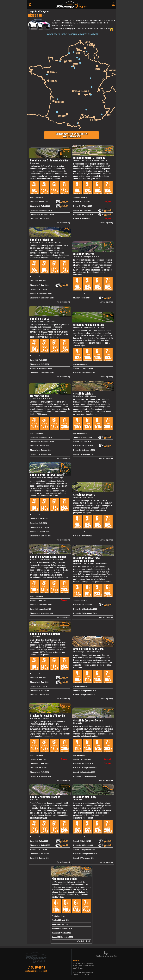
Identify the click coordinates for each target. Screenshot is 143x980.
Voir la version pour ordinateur (107, 954)
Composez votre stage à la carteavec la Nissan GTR (71, 135)
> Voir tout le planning (63, 223)
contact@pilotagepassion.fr (36, 971)
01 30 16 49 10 (36, 967)
